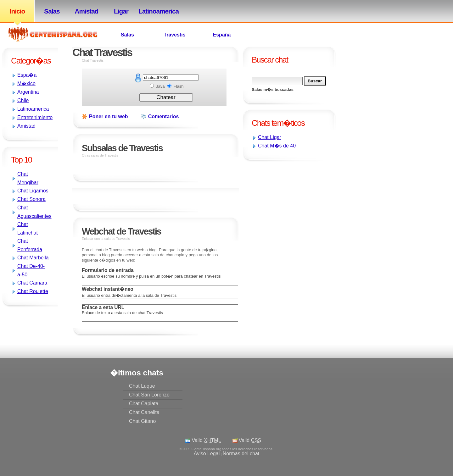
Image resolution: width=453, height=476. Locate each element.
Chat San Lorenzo (149, 395)
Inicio (17, 11)
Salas (52, 11)
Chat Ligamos (33, 191)
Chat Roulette (33, 291)
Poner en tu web (109, 116)
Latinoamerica (156, 11)
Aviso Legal (207, 454)
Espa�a (27, 75)
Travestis (174, 35)
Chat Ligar (270, 137)
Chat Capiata (144, 404)
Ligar (121, 11)
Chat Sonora (31, 199)
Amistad (86, 11)
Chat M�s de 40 (277, 146)
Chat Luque (142, 386)
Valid (206, 440)
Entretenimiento (35, 117)
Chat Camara (32, 283)
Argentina (28, 92)
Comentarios (164, 116)
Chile (23, 100)
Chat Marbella (33, 258)
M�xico (26, 83)
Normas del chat (241, 454)
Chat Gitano (142, 421)
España (222, 35)
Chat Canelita (144, 412)
